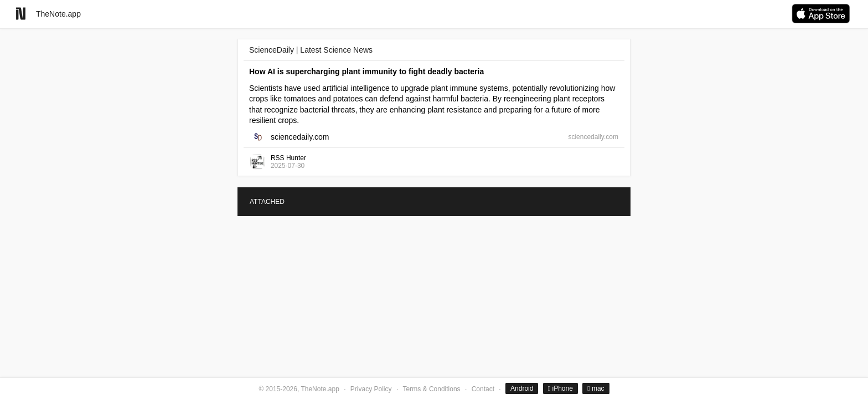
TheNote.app (58, 14)
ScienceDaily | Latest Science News (311, 50)
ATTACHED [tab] (267, 202)
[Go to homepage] (21, 14)
